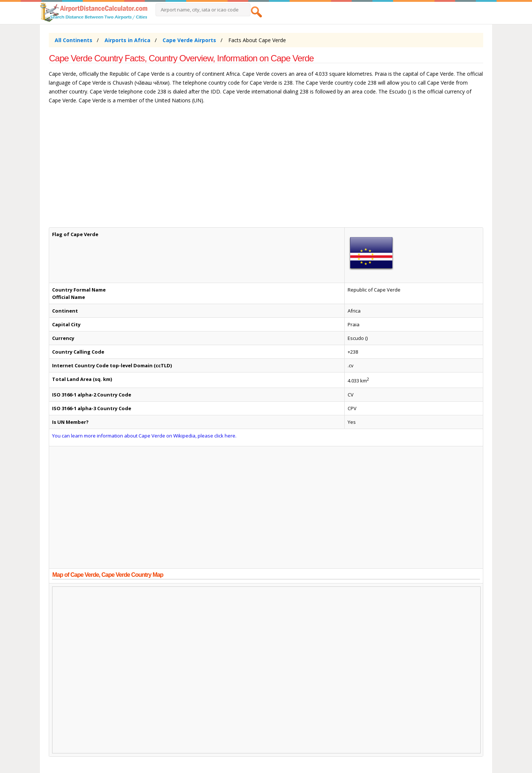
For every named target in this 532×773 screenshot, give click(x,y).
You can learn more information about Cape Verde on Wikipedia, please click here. (144, 436)
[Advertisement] (266, 169)
